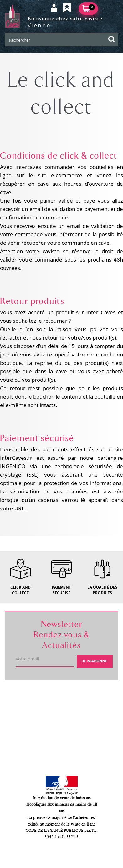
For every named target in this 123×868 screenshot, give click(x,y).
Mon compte (27, 741)
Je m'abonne (95, 661)
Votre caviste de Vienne (43, 696)
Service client (28, 718)
